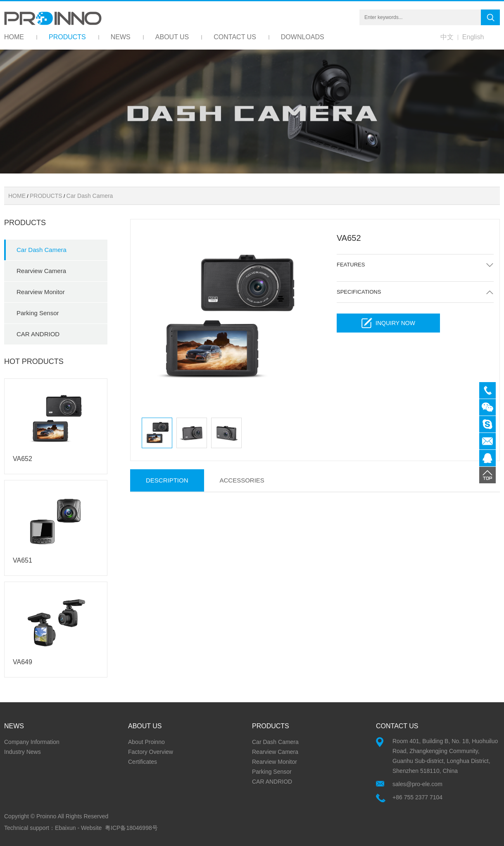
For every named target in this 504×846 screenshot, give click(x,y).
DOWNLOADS (303, 37)
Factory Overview (151, 752)
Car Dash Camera (90, 196)
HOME (14, 37)
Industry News (23, 752)
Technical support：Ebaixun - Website (53, 828)
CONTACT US (235, 37)
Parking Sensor (38, 313)
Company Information (32, 742)
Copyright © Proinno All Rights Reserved (56, 816)
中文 (447, 37)
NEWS (121, 37)
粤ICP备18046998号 (131, 828)
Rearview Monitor (41, 292)
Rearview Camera (41, 271)
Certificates (143, 762)
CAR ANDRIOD (38, 334)
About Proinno (146, 742)
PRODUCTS (67, 37)
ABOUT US (172, 37)
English (473, 37)
